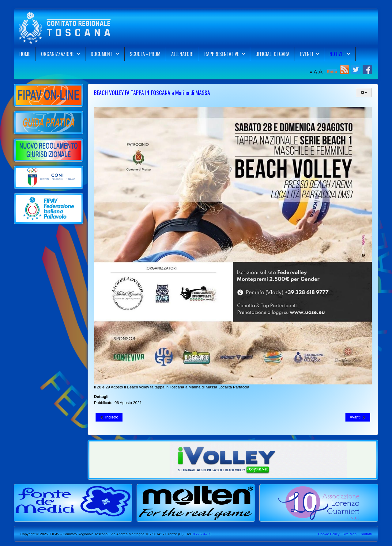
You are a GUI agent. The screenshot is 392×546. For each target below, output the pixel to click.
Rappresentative (222, 54)
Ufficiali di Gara (272, 54)
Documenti (102, 54)
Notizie (337, 54)
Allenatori (182, 54)
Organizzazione (58, 54)
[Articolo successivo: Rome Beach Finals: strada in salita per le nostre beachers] (358, 417)
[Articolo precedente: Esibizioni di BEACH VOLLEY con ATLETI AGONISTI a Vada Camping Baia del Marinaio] (109, 417)
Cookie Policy (329, 534)
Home (25, 54)
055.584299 (202, 534)
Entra (332, 72)
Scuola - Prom (145, 54)
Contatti (366, 534)
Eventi (307, 54)
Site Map (349, 534)
